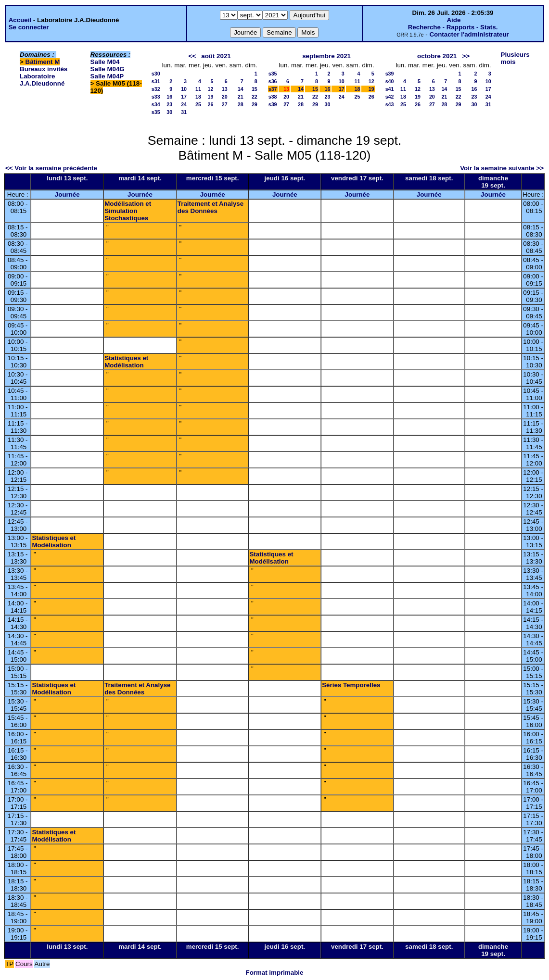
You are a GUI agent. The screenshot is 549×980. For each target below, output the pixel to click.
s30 (156, 74)
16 (169, 97)
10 (184, 89)
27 (225, 104)
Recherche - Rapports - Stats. (453, 27)
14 (241, 89)
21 (241, 97)
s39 (273, 104)
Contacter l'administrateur (469, 34)
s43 (390, 104)
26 (211, 104)
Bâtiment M (43, 62)
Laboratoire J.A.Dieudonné (42, 80)
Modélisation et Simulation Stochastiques (128, 211)
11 (198, 89)
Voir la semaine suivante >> (502, 168)
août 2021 (216, 56)
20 (225, 97)
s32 (156, 89)
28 (241, 104)
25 (198, 104)
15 (255, 89)
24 (184, 104)
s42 (390, 97)
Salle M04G (108, 69)
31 (184, 112)
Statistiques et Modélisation (126, 362)
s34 (156, 104)
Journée (67, 195)
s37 (273, 89)
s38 (273, 97)
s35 (156, 112)
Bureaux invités (44, 69)
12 (211, 89)
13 (225, 89)
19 (211, 97)
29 (255, 104)
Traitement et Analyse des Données (211, 207)
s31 (156, 81)
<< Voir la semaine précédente (51, 168)
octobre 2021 (437, 56)
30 (169, 112)
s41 (390, 89)
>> (466, 56)
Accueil (20, 20)
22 (255, 97)
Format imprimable (275, 973)
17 (184, 97)
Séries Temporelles (351, 685)
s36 (273, 81)
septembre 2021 (326, 56)
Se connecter (29, 27)
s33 (156, 97)
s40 (390, 81)
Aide (453, 20)
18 (198, 97)
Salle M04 (105, 62)
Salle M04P (107, 76)
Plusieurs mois (515, 58)
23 (169, 104)
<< (192, 56)
